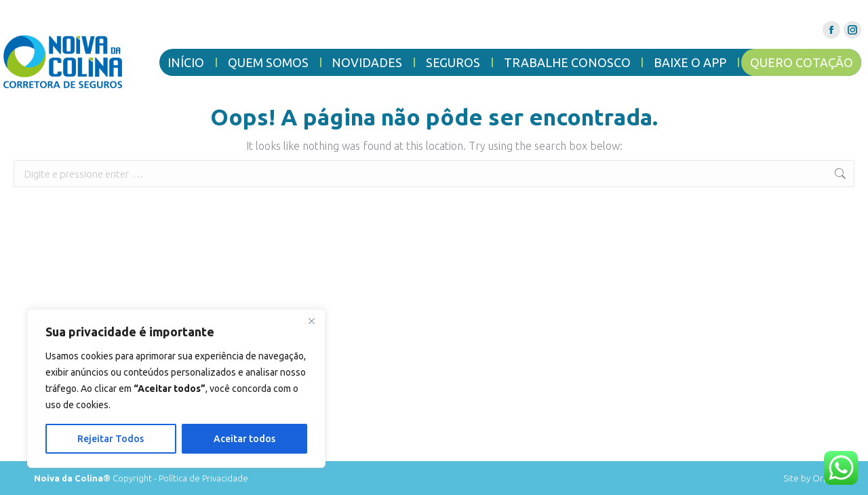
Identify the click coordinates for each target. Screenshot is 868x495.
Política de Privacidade (203, 478)
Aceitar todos (244, 439)
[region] (176, 389)
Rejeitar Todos (111, 439)
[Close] (311, 321)
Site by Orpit (809, 478)
